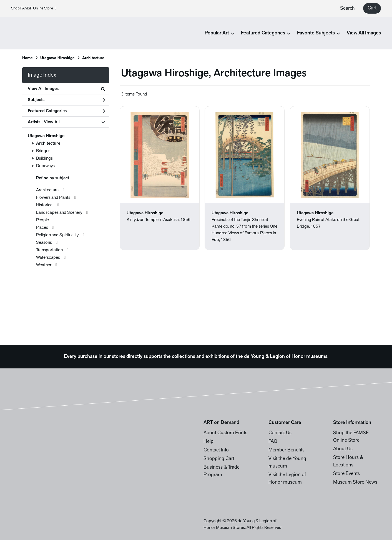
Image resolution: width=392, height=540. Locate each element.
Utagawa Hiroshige (57, 58)
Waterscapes (48, 258)
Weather (44, 265)
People (42, 220)
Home (27, 58)
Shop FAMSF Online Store (34, 8)
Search (347, 8)
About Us (343, 449)
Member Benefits (287, 450)
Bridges (43, 151)
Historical (45, 205)
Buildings (44, 159)
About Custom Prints (225, 433)
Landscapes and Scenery (59, 213)
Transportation (49, 250)
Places (42, 228)
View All (52, 122)
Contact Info (216, 450)
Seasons (44, 243)
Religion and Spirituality (57, 235)
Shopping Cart (219, 459)
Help (208, 442)
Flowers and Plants (53, 198)
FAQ (273, 442)
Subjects (66, 100)
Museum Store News (355, 482)
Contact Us (280, 433)
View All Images (364, 33)
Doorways (45, 166)
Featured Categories (66, 111)
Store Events (346, 474)
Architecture (93, 58)
